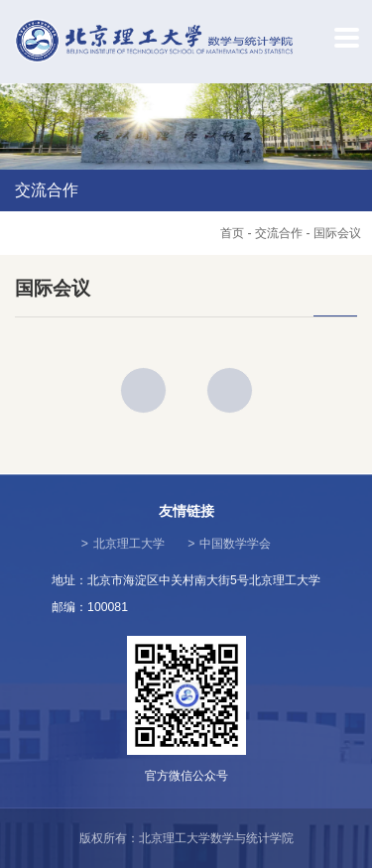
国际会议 (337, 233)
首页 (232, 233)
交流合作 (279, 233)
